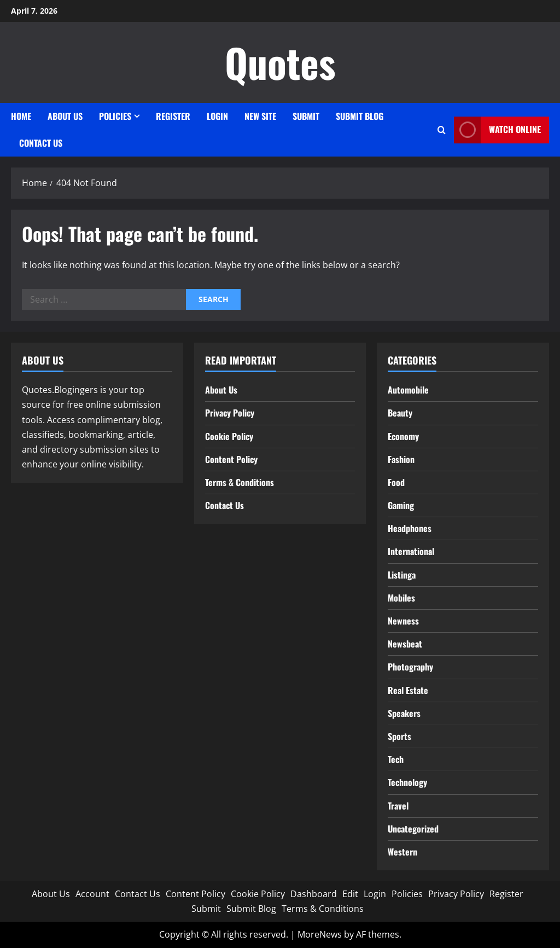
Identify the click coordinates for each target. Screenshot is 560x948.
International (411, 551)
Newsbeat (405, 644)
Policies (115, 116)
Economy (403, 436)
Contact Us (41, 143)
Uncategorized (413, 829)
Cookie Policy (229, 436)
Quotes (280, 62)
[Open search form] (442, 130)
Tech (396, 759)
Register (173, 116)
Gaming (401, 505)
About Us (65, 116)
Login (217, 116)
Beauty (400, 413)
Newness (403, 621)
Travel (398, 806)
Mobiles (401, 598)
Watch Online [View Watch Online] (497, 130)
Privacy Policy (230, 413)
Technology (407, 782)
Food (396, 482)
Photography (410, 667)
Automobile (408, 390)
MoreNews (320, 934)
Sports (399, 736)
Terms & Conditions (240, 482)
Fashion (401, 459)
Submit (306, 116)
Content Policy (231, 459)
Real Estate (408, 690)
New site (260, 116)
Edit (350, 894)
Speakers (404, 713)
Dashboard (314, 894)
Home (21, 116)
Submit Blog (360, 116)
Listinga (402, 575)
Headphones (410, 528)
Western (402, 852)
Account (92, 894)
